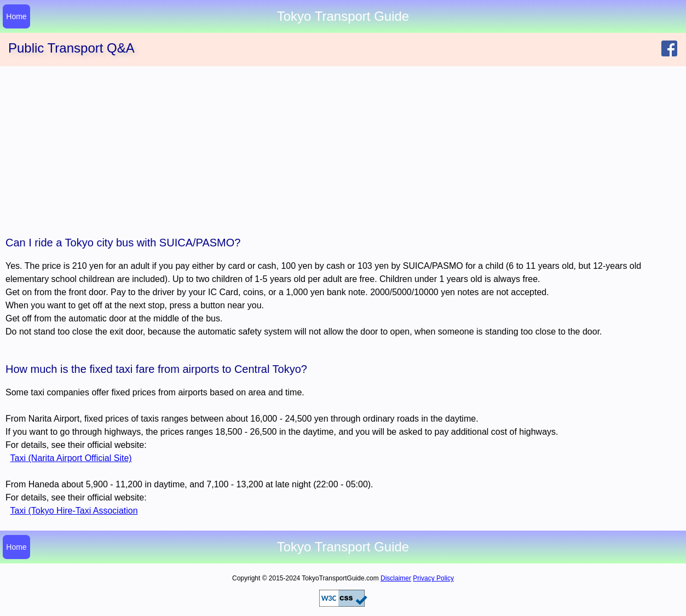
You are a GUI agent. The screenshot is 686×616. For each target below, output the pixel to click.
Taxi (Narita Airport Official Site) (71, 458)
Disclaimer (396, 578)
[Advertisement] (343, 148)
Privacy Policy (433, 578)
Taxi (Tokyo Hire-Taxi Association (74, 511)
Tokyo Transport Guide (343, 547)
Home (16, 16)
